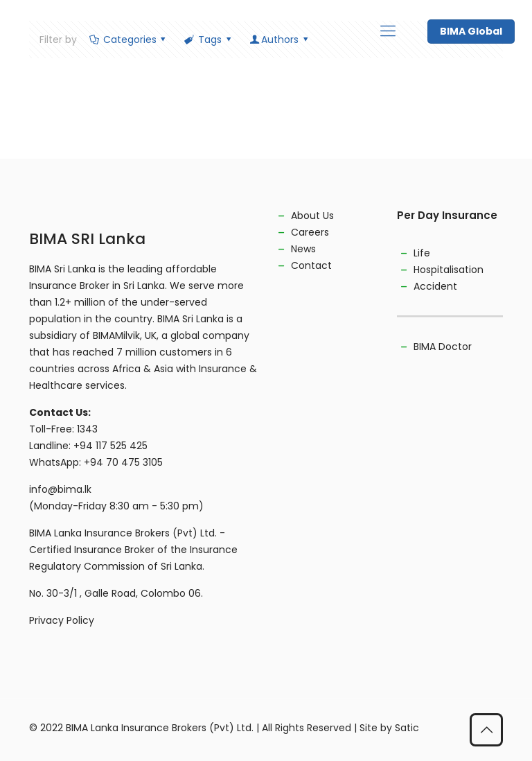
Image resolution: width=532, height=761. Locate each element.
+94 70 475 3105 (123, 462)
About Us (312, 216)
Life (422, 253)
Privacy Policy (62, 620)
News (303, 249)
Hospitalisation (449, 270)
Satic (407, 728)
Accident (435, 286)
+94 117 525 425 (110, 446)
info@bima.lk (60, 489)
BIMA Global (471, 31)
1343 (87, 429)
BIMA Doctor (443, 347)
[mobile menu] (388, 31)
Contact (311, 265)
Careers (310, 232)
